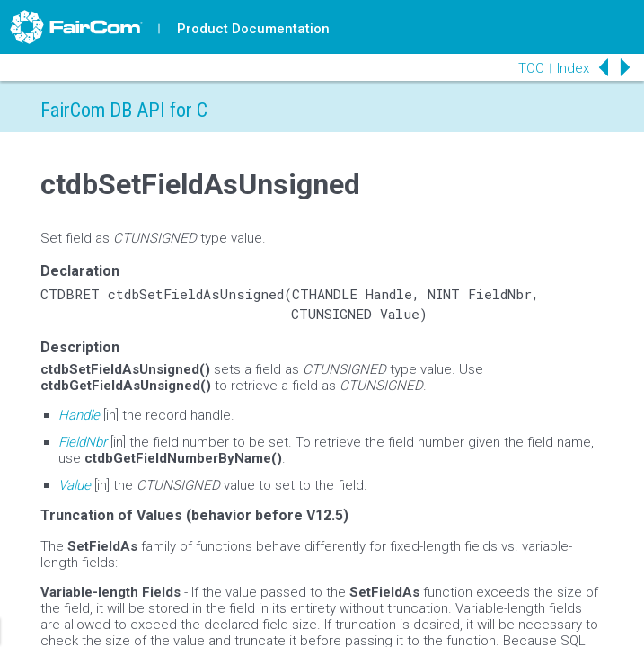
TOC (531, 68)
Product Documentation (253, 29)
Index (573, 68)
